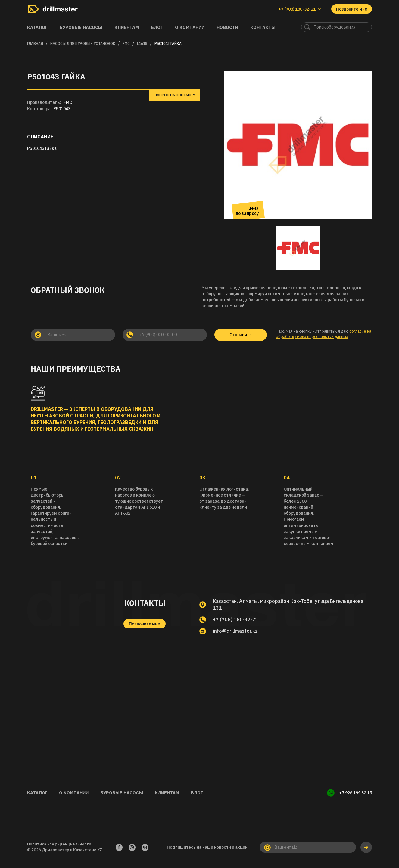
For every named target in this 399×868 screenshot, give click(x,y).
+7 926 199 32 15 (355, 793)
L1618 (142, 43)
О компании (190, 27)
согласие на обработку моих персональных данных (324, 334)
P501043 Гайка (168, 43)
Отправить (241, 335)
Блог (157, 27)
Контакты (263, 27)
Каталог (37, 27)
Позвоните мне (352, 9)
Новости (227, 27)
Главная (35, 43)
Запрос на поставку (175, 95)
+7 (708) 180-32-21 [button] (299, 9)
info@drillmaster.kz (236, 631)
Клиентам (127, 27)
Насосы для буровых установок (83, 43)
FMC (126, 43)
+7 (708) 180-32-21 (236, 619)
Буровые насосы (81, 27)
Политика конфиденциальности (59, 844)
